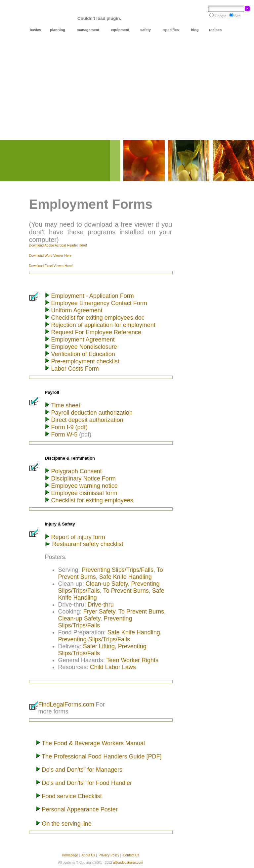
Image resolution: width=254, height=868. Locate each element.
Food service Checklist (71, 796)
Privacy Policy (109, 855)
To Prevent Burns (126, 591)
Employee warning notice (84, 486)
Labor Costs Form (75, 369)
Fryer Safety (99, 612)
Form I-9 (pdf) (69, 427)
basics (35, 30)
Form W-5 (65, 434)
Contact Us (131, 855)
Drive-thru (101, 605)
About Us (88, 855)
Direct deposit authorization (86, 420)
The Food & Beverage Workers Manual (93, 743)
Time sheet (65, 405)
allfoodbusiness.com (128, 863)
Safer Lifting (99, 646)
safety (146, 30)
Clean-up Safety (107, 584)
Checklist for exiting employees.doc (98, 318)
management (88, 30)
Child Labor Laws (113, 667)
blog (195, 30)
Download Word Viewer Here (50, 256)
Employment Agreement (83, 340)
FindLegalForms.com (67, 705)
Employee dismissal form (84, 493)
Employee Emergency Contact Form (99, 303)
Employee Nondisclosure (83, 347)
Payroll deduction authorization (91, 413)
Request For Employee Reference (95, 332)
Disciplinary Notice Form (83, 479)
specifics (171, 30)
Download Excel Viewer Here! (51, 266)
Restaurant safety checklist (87, 544)
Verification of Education (82, 354)
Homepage (70, 855)
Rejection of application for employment (103, 325)
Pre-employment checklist (85, 361)
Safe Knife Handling (126, 577)
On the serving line (66, 824)
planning (58, 30)
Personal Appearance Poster (79, 809)
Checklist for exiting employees (92, 500)
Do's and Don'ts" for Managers (81, 770)
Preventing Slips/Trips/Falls (118, 570)
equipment (120, 30)
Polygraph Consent (76, 471)
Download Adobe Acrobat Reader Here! (58, 245)
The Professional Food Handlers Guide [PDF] (102, 756)
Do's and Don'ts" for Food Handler (86, 783)
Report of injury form (77, 537)
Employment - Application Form (92, 296)
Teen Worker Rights (132, 660)
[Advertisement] (127, 90)
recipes (215, 30)
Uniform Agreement (77, 310)
